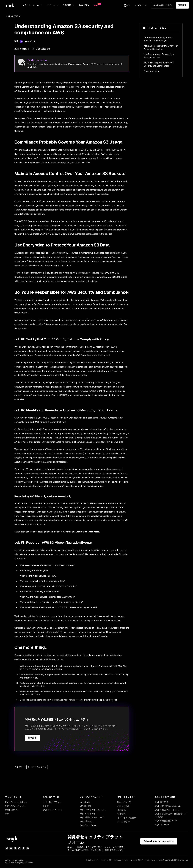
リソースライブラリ (52, 802)
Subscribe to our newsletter (159, 841)
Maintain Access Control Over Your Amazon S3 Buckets (161, 47)
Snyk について (124, 802)
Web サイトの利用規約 (134, 860)
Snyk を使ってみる (162, 5)
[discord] (28, 848)
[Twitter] (7, 848)
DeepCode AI (12, 810)
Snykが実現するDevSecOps (168, 806)
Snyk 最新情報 (87, 821)
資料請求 (182, 5)
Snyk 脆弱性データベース (92, 818)
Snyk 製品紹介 (162, 802)
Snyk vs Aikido (162, 825)
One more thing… (152, 71)
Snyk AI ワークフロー (16, 806)
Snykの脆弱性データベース (168, 810)
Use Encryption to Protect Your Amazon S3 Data (159, 56)
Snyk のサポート (88, 814)
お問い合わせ (124, 806)
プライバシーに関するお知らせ (109, 860)
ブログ (46, 806)
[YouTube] (11, 848)
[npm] (24, 848)
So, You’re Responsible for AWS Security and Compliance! (159, 64)
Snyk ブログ (13, 16)
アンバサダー (124, 822)
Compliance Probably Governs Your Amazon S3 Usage (159, 39)
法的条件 (90, 860)
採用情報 (122, 814)
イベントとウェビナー (128, 818)
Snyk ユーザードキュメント (93, 810)
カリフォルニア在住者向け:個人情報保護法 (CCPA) (167, 860)
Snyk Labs (85, 802)
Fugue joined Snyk (78, 64)
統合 (7, 814)
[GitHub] (19, 848)
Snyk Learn (85, 806)
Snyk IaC (32, 67)
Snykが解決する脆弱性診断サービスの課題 (171, 815)
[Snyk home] (10, 5)
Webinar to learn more (88, 532)
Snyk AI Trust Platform (16, 802)
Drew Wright (30, 41)
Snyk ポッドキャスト (53, 810)
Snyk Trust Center (89, 825)
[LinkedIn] (15, 848)
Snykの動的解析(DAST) (166, 821)
